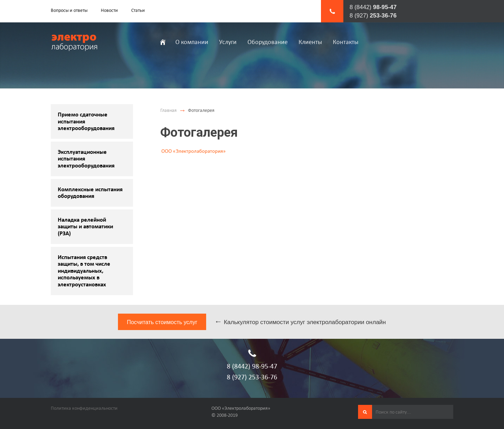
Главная (169, 110)
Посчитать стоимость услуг (162, 322)
